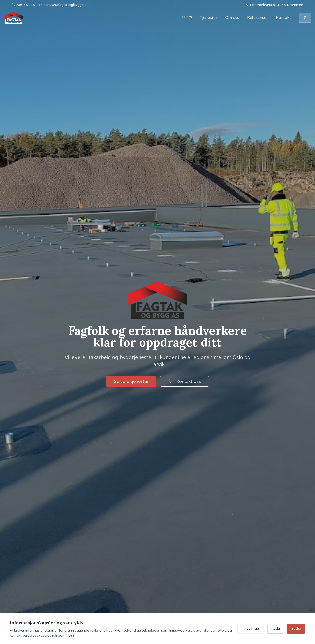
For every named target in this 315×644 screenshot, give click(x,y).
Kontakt (283, 18)
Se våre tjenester (131, 381)
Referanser (258, 18)
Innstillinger (251, 629)
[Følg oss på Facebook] (305, 18)
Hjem (187, 17)
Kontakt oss (185, 381)
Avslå (276, 629)
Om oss (232, 18)
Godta (296, 629)
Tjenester (209, 18)
